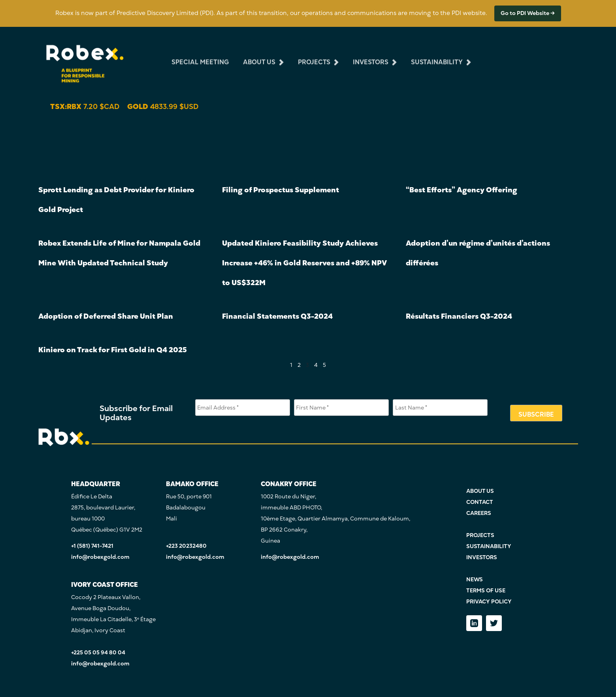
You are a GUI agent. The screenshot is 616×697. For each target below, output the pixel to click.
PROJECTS (480, 535)
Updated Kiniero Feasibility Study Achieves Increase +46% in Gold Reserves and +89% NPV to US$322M (304, 263)
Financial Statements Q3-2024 (277, 316)
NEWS (475, 580)
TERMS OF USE (486, 591)
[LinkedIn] (474, 623)
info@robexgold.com (100, 557)
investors (371, 56)
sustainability (437, 56)
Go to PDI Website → (528, 13)
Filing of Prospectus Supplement (281, 190)
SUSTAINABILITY (489, 546)
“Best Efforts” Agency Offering (462, 190)
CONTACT (480, 502)
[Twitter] (494, 623)
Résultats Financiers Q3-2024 (459, 316)
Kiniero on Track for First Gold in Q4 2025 (113, 350)
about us (259, 56)
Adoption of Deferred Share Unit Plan (106, 316)
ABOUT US (480, 491)
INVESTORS (482, 557)
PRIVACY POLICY (489, 602)
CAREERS (479, 513)
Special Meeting (200, 56)
